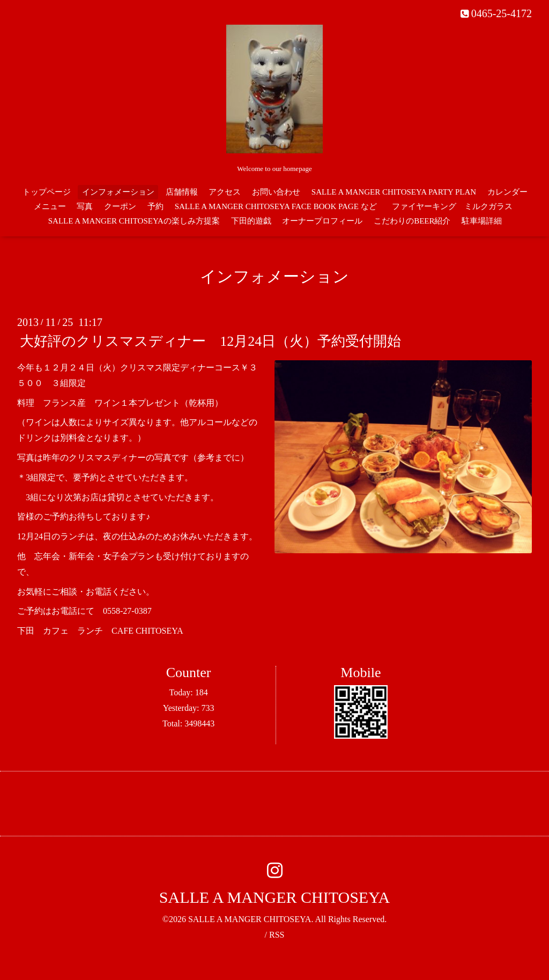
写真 (85, 206)
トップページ (47, 192)
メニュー (50, 206)
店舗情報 (182, 192)
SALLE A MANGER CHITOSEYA (274, 897)
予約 (155, 206)
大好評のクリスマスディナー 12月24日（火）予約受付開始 (210, 341)
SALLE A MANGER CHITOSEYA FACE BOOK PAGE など (276, 206)
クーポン (120, 206)
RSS (277, 935)
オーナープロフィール (322, 221)
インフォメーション (118, 192)
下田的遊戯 (251, 221)
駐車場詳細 (482, 221)
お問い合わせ (276, 192)
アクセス (225, 192)
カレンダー (507, 192)
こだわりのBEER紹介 (412, 221)
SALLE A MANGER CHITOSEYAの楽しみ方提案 (134, 221)
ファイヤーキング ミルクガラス (456, 206)
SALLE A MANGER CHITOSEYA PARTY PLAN (394, 192)
